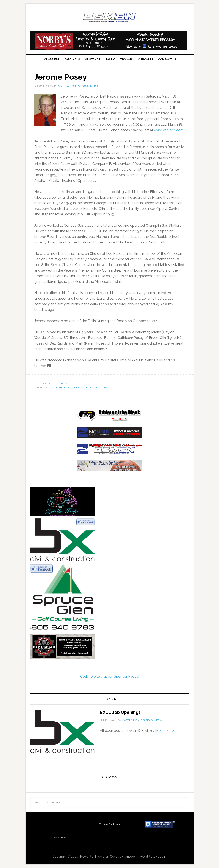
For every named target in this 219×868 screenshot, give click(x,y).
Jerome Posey (62, 387)
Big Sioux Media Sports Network (110, 18)
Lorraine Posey (83, 387)
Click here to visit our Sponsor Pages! (110, 676)
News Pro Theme (92, 857)
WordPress (148, 857)
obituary (101, 387)
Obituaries (59, 383)
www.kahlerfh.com (169, 130)
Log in (162, 857)
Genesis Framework (124, 857)
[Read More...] (166, 731)
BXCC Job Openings (120, 712)
